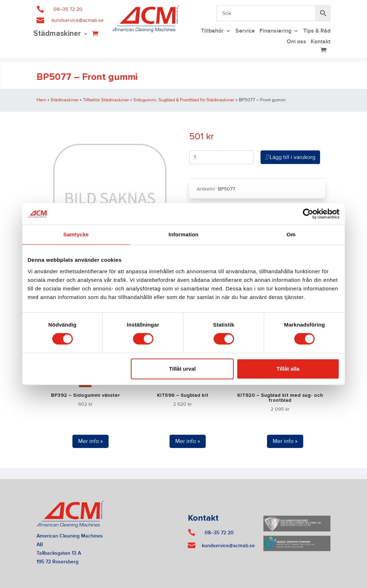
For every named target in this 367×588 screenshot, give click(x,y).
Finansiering (275, 31)
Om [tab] (291, 234)
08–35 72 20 (68, 9)
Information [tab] (183, 234)
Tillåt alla (288, 369)
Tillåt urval (182, 369)
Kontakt (321, 42)
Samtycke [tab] (76, 234)
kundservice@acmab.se (78, 20)
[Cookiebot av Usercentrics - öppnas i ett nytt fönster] (308, 214)
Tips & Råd (317, 31)
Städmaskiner (57, 34)
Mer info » (90, 441)
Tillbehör (212, 31)
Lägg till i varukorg (290, 157)
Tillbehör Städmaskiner (106, 100)
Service (245, 31)
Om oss (296, 42)
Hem (41, 100)
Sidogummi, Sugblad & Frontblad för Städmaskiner (184, 100)
